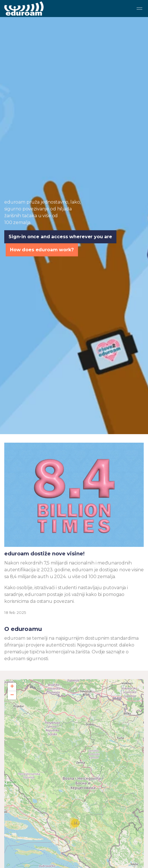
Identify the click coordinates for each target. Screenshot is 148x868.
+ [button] (12, 687)
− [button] (12, 695)
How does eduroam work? (42, 252)
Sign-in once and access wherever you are (60, 239)
